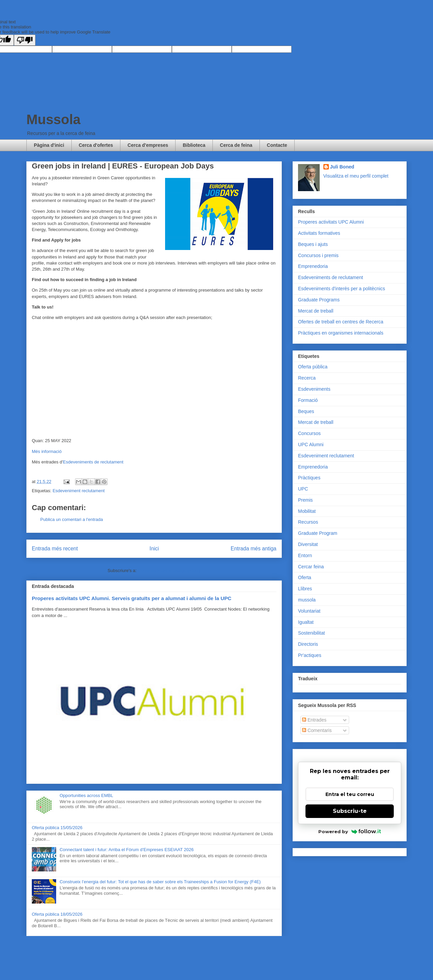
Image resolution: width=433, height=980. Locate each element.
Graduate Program (318, 533)
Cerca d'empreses (148, 145)
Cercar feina (311, 567)
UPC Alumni (311, 445)
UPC (303, 489)
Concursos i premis (318, 255)
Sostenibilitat (311, 633)
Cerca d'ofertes (96, 145)
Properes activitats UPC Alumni (331, 222)
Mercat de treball (316, 311)
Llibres (305, 589)
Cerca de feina (236, 145)
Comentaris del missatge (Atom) (169, 571)
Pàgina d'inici (49, 145)
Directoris (308, 644)
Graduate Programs (319, 300)
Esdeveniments (314, 389)
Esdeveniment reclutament (78, 491)
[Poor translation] (25, 40)
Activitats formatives (319, 233)
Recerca (307, 378)
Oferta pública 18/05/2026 (57, 914)
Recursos (308, 522)
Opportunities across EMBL (86, 795)
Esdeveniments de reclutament (93, 462)
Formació (308, 400)
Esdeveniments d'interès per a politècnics (341, 289)
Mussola (53, 119)
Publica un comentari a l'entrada (72, 519)
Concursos (309, 433)
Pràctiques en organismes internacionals (341, 333)
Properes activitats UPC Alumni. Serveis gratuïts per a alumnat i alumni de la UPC (132, 598)
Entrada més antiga (254, 549)
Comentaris (317, 730)
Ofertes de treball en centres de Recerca (341, 322)
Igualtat (306, 622)
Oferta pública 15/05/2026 (57, 828)
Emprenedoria (313, 266)
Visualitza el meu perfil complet (356, 176)
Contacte (277, 145)
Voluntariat (309, 611)
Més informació (47, 451)
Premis (305, 500)
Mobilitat (307, 511)
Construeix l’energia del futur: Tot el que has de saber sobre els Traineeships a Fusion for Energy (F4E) (160, 882)
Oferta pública (313, 367)
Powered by (350, 831)
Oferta (305, 577)
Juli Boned (342, 167)
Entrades (314, 720)
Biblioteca (194, 145)
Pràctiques (309, 478)
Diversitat (308, 544)
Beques (306, 411)
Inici (154, 549)
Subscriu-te (350, 811)
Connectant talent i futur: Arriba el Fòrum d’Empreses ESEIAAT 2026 (127, 850)
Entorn (305, 555)
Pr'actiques (310, 655)
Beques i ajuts (313, 244)
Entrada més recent (55, 549)
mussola (307, 600)
